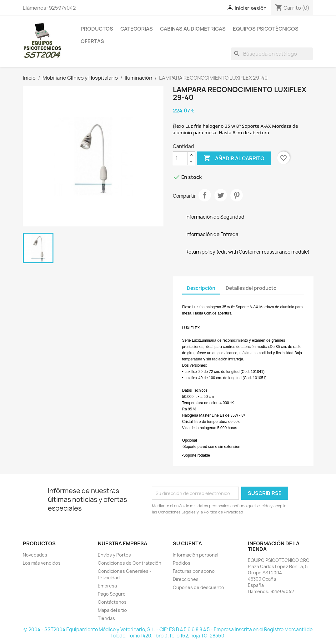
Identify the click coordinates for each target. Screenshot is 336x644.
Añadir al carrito (234, 158)
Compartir (205, 195)
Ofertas (92, 41)
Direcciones (186, 579)
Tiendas (106, 618)
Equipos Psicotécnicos (266, 29)
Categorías (137, 29)
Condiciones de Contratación (130, 563)
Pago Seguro (112, 594)
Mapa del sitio (112, 610)
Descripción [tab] (201, 288)
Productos (97, 29)
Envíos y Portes (114, 555)
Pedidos (182, 563)
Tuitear (221, 195)
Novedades (35, 555)
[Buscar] (272, 54)
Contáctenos (112, 602)
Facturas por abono (194, 571)
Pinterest (237, 195)
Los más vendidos (42, 563)
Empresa (107, 586)
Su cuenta (187, 543)
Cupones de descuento (198, 587)
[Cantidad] (180, 158)
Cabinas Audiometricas (193, 29)
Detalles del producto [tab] (251, 288)
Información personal (196, 555)
